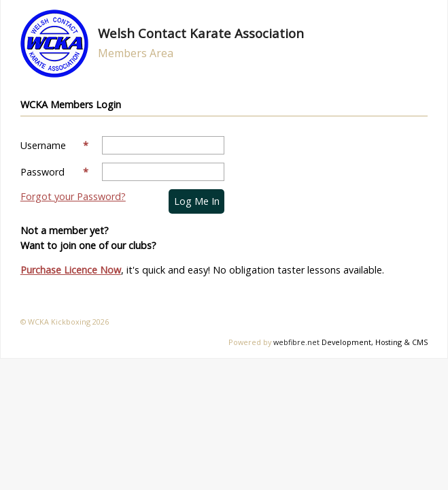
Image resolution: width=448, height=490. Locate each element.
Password (54, 172)
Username (54, 146)
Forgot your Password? (73, 196)
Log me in (197, 201)
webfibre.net (296, 342)
